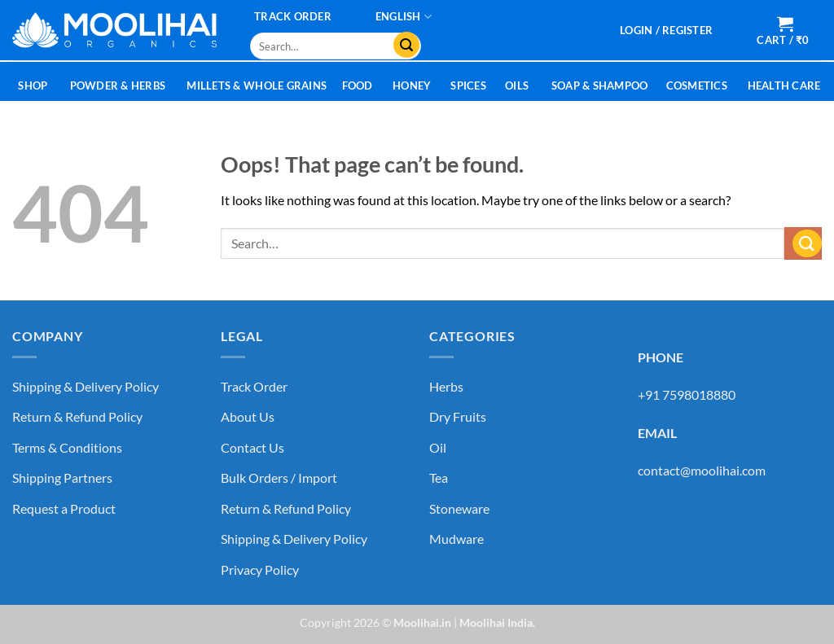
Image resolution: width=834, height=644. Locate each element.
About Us (248, 416)
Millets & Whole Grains (257, 85)
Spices (468, 85)
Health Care (784, 85)
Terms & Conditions (67, 447)
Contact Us (252, 447)
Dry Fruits (458, 416)
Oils (517, 85)
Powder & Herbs (118, 85)
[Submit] (402, 46)
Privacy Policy (260, 570)
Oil (438, 447)
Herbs (446, 386)
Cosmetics (697, 85)
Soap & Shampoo (600, 85)
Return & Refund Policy (77, 416)
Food (358, 85)
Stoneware (459, 508)
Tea (439, 478)
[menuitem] (404, 17)
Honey (412, 85)
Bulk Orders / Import (279, 478)
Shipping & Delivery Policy (86, 386)
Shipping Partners (62, 478)
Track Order (293, 16)
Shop (33, 85)
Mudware (457, 539)
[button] (666, 30)
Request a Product (64, 508)
